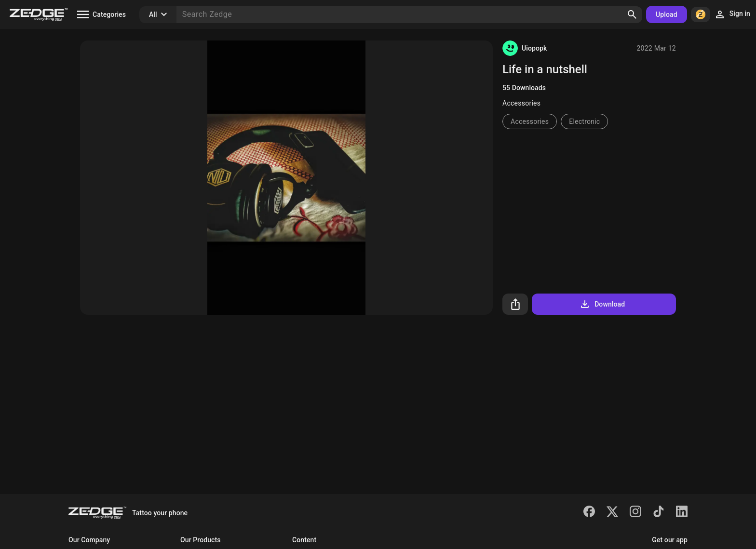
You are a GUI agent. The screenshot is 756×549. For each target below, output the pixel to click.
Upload (667, 14)
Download (602, 304)
